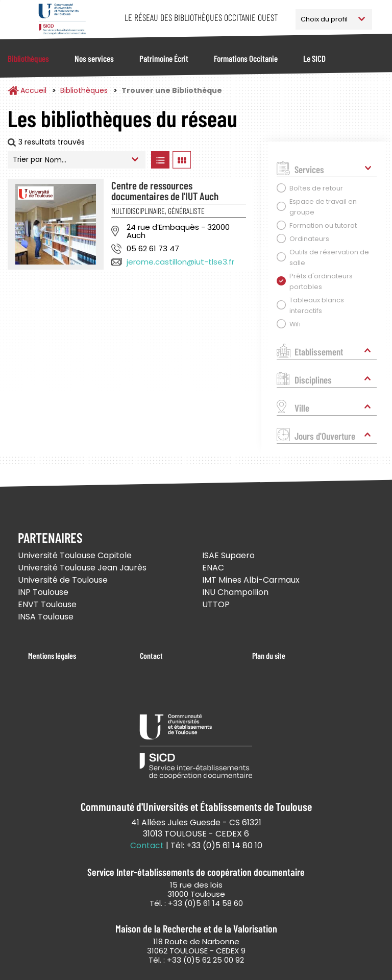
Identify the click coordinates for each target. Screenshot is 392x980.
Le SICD (314, 58)
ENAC (213, 568)
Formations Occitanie (246, 58)
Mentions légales (52, 655)
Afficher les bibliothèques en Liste (160, 160)
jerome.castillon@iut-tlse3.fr (180, 262)
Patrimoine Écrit (164, 58)
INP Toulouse (43, 592)
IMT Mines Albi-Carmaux (251, 580)
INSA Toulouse (46, 617)
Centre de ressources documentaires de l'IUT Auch (165, 190)
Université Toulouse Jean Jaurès (82, 568)
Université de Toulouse (63, 580)
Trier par (28, 159)
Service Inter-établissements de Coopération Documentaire (62, 19)
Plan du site (269, 655)
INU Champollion (235, 592)
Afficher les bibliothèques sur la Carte (224, 160)
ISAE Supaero (228, 555)
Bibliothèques (28, 58)
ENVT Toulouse (47, 604)
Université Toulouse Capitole (75, 555)
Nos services (94, 58)
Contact (151, 655)
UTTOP (216, 604)
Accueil (33, 90)
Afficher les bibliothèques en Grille (181, 160)
